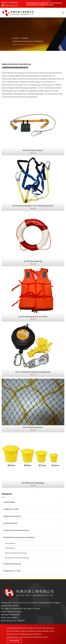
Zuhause (16, 37)
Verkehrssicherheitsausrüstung (16, 530)
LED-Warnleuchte (10, 523)
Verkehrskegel (9, 502)
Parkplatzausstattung (12, 564)
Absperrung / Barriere (12, 516)
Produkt (25, 37)
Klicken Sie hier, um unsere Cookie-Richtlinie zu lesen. (28, 637)
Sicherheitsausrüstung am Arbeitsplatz (28, 41)
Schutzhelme (10, 543)
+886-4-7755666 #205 (13, 609)
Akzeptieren (14, 641)
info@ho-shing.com (14, 612)
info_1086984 (12, 618)
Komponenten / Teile (12, 571)
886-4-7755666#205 (11, 3)
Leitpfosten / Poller (11, 509)
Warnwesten (10, 548)
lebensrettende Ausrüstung (16, 553)
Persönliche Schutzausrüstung (17, 558)
